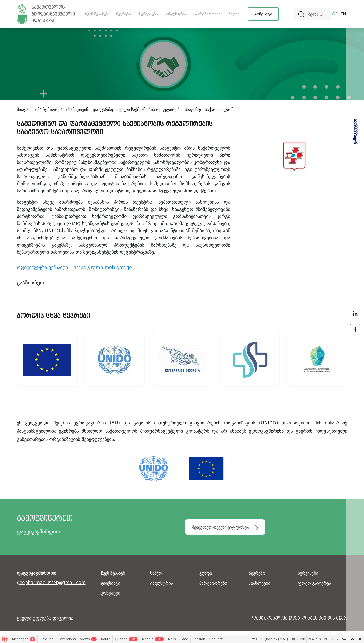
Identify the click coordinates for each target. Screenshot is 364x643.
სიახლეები (260, 587)
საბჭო (157, 577)
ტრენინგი (111, 587)
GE (335, 14)
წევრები (123, 14)
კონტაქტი (263, 14)
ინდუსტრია (177, 14)
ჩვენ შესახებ (97, 14)
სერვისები (148, 14)
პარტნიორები (208, 14)
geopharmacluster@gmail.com (53, 587)
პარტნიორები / (52, 110)
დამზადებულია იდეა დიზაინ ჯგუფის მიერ (295, 622)
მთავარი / (27, 110)
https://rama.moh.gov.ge (103, 267)
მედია (234, 14)
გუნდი (206, 577)
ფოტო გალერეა (316, 587)
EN (343, 14)
